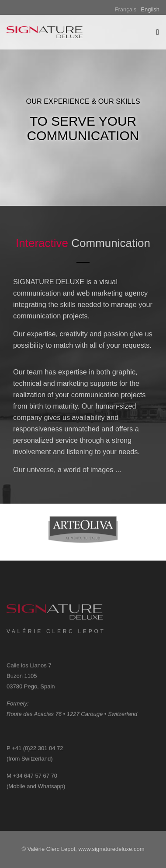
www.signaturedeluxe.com (111, 849)
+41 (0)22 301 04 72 (37, 752)
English (150, 9)
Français (126, 9)
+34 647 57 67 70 (35, 780)
